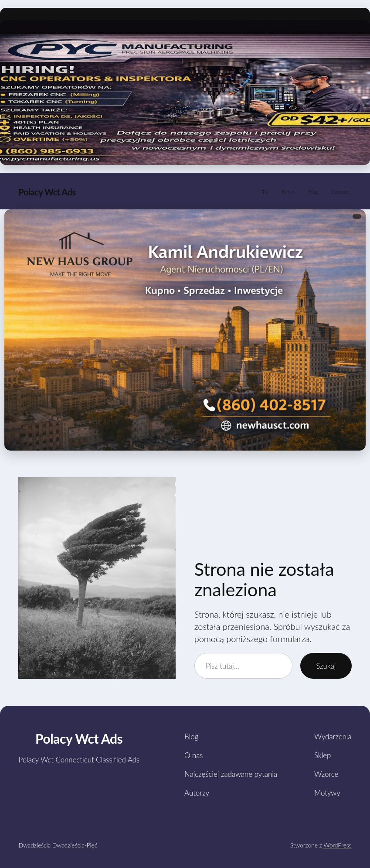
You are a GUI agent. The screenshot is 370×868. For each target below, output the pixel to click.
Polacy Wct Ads (47, 192)
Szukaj (326, 666)
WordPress (337, 845)
